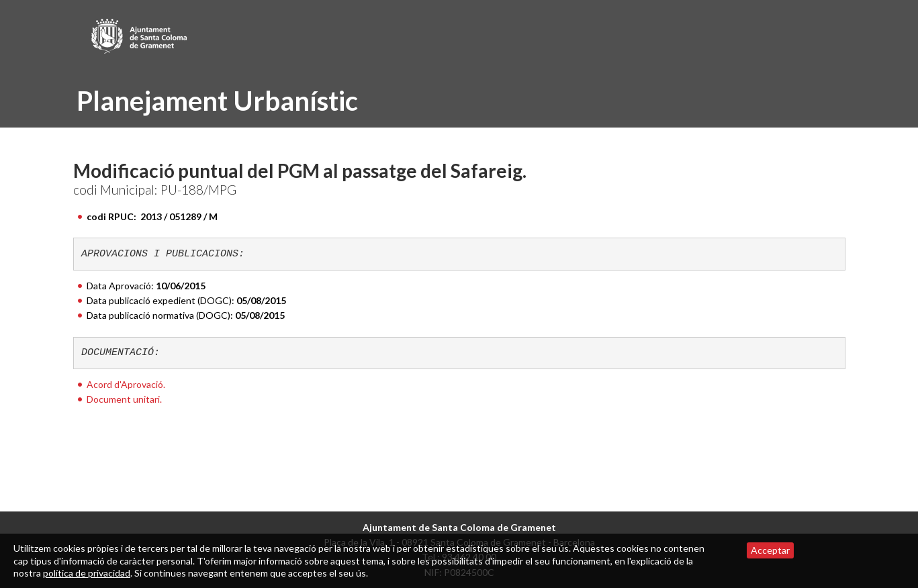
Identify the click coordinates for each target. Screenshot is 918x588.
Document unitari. (124, 399)
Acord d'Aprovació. (126, 384)
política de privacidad (87, 573)
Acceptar (770, 550)
